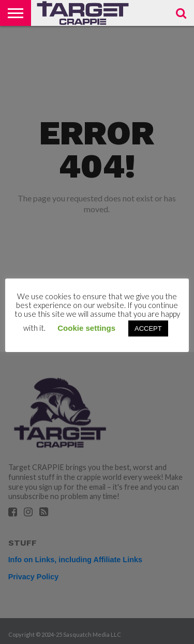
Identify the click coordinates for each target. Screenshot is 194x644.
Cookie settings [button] (86, 328)
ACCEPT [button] (148, 328)
